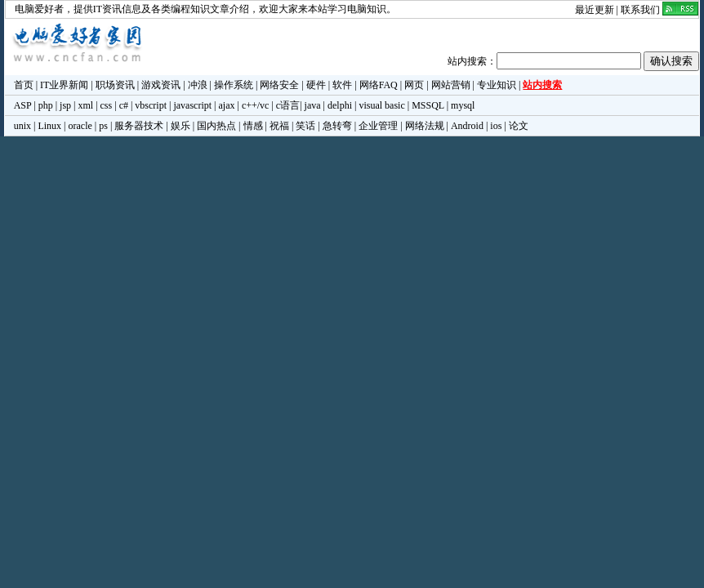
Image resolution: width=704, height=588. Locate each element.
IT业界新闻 (64, 85)
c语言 (288, 105)
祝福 (279, 126)
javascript (192, 105)
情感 (253, 126)
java (313, 105)
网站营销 (451, 85)
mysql (463, 105)
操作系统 (234, 85)
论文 (519, 126)
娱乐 (180, 126)
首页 (24, 85)
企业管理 (378, 126)
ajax (227, 105)
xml (85, 105)
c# (124, 105)
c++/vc (256, 105)
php (46, 105)
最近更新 (595, 10)
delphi (340, 105)
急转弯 (337, 126)
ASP (23, 105)
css (107, 105)
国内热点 (216, 126)
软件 (342, 85)
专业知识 (497, 85)
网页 (414, 85)
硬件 (316, 85)
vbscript (151, 105)
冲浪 (198, 85)
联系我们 (640, 10)
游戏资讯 (161, 85)
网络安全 (279, 85)
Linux (49, 126)
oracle (80, 126)
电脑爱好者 (39, 9)
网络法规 (425, 126)
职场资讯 (115, 85)
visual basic (381, 105)
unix (22, 126)
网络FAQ (379, 85)
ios (496, 126)
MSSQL (428, 105)
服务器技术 (139, 126)
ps (103, 126)
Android (467, 126)
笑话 (305, 126)
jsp (65, 105)
